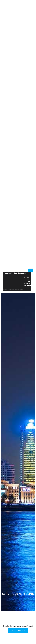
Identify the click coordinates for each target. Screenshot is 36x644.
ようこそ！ (30, 257)
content (30, 264)
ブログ (31, 259)
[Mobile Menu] (31, 270)
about (31, 262)
